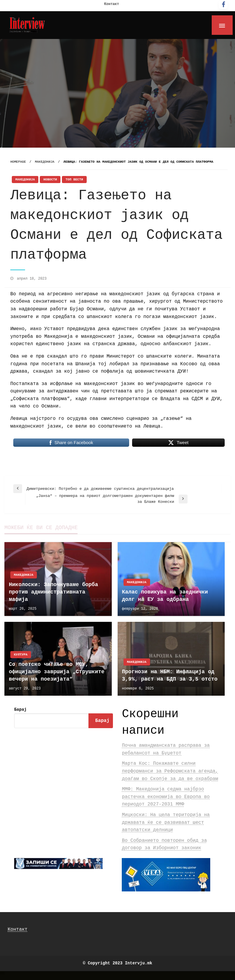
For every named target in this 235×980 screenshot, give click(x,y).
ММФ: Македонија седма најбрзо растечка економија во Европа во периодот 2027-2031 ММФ (166, 797)
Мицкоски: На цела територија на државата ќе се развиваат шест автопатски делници (166, 822)
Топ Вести (74, 180)
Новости (50, 180)
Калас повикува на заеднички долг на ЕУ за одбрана (165, 596)
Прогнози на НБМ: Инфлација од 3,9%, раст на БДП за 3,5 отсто (170, 675)
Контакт (111, 4)
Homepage (18, 162)
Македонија (45, 162)
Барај (20, 710)
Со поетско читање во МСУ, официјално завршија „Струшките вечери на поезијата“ (57, 672)
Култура (21, 655)
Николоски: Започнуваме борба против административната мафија (53, 592)
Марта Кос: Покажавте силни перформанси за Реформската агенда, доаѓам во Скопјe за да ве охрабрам (170, 771)
